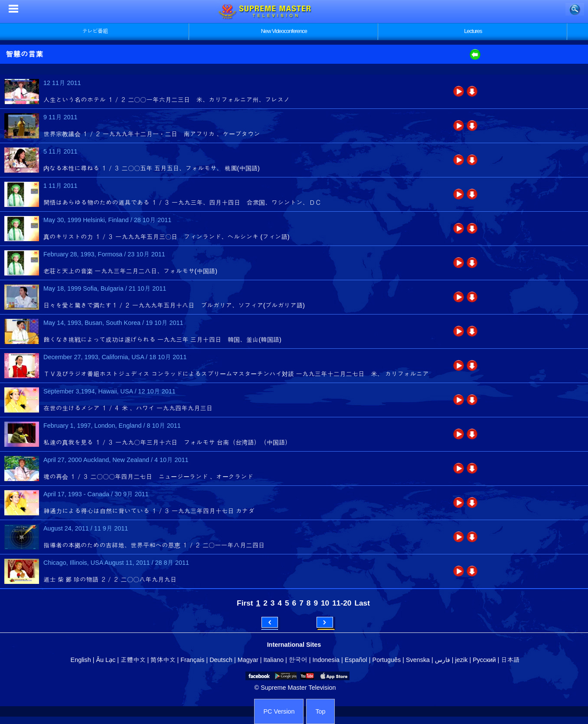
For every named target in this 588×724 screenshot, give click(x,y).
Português (387, 660)
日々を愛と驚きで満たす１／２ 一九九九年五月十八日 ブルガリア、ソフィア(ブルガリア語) (174, 305)
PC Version (279, 711)
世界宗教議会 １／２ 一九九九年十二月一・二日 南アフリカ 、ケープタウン (152, 134)
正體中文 (133, 660)
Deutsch (221, 660)
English (81, 660)
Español (356, 660)
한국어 (298, 660)
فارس (443, 660)
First (245, 603)
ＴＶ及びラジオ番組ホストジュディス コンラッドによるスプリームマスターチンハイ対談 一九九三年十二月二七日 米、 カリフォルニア (236, 374)
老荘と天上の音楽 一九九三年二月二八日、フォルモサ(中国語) (130, 271)
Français (192, 660)
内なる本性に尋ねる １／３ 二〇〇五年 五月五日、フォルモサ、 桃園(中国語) (152, 168)
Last (362, 603)
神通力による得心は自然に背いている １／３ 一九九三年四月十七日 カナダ (149, 511)
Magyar (248, 660)
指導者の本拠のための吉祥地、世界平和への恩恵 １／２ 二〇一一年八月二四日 (154, 545)
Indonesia (326, 660)
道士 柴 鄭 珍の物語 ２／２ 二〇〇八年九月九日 (110, 580)
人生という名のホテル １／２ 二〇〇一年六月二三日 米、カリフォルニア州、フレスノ (167, 100)
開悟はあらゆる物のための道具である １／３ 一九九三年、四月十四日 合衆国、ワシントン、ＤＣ (182, 203)
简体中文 (163, 660)
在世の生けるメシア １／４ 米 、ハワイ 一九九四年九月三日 (128, 408)
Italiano (274, 660)
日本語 (510, 660)
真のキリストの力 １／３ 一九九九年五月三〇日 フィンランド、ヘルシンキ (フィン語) (167, 237)
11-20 (342, 603)
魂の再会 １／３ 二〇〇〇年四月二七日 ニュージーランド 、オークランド (148, 477)
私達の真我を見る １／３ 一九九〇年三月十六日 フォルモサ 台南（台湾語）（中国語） (167, 442)
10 (325, 603)
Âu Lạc (106, 660)
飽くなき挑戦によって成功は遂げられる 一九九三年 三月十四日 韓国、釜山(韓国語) (162, 340)
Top (320, 711)
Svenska (418, 660)
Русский (484, 660)
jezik (462, 660)
